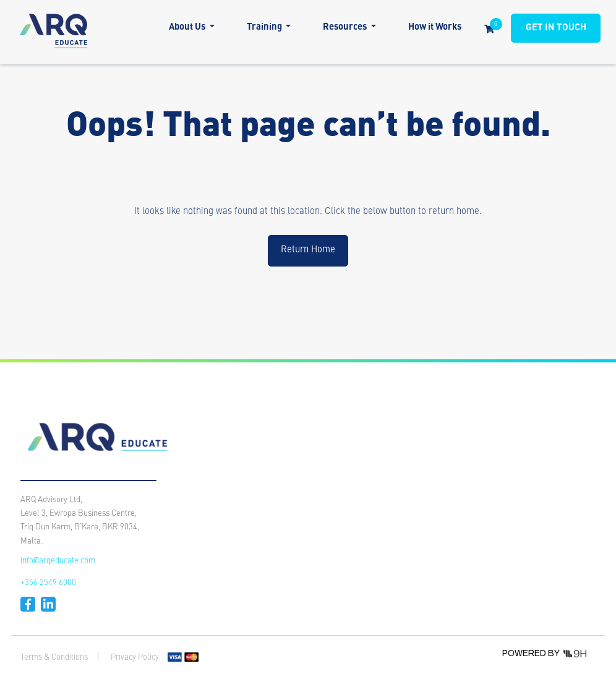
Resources (346, 28)
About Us (188, 28)
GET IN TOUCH (556, 28)
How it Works (435, 28)
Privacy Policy (135, 658)
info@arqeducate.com (58, 561)
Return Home (308, 250)
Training (265, 28)
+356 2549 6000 (48, 583)
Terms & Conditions (54, 658)
